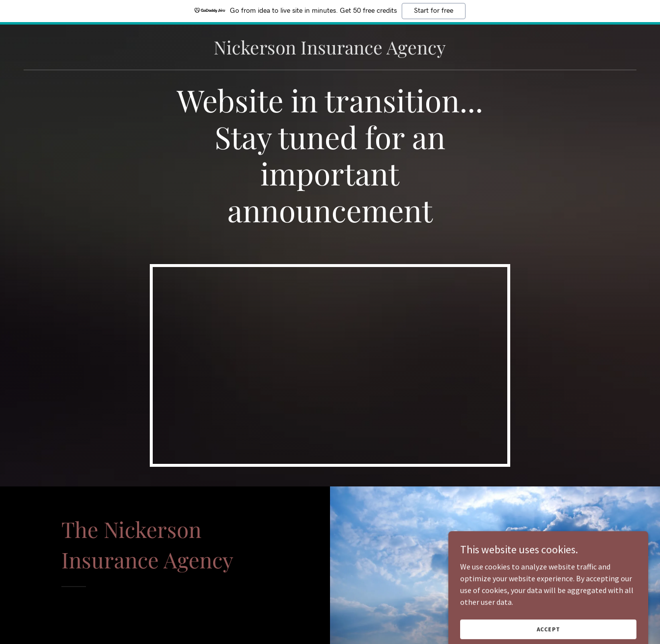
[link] (330, 52)
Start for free (434, 11)
